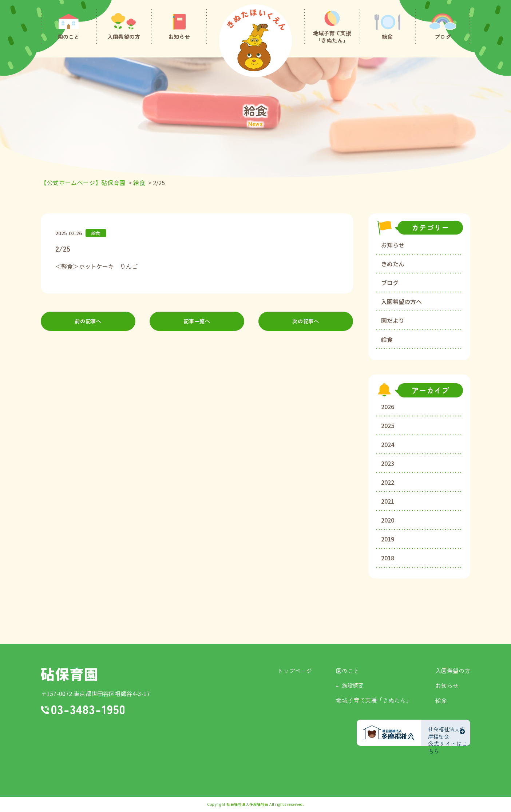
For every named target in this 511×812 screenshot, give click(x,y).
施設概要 (353, 685)
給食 (387, 339)
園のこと (348, 671)
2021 (388, 501)
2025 (388, 425)
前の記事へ (88, 323)
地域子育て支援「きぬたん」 (374, 700)
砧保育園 (69, 674)
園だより (393, 320)
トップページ (295, 671)
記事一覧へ (197, 323)
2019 (388, 539)
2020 (388, 520)
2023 (388, 463)
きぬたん (393, 264)
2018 (388, 558)
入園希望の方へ (401, 301)
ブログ (390, 283)
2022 (388, 482)
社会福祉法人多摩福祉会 (247, 804)
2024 (388, 444)
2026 (388, 407)
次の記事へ (306, 323)
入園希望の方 (453, 671)
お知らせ (393, 245)
